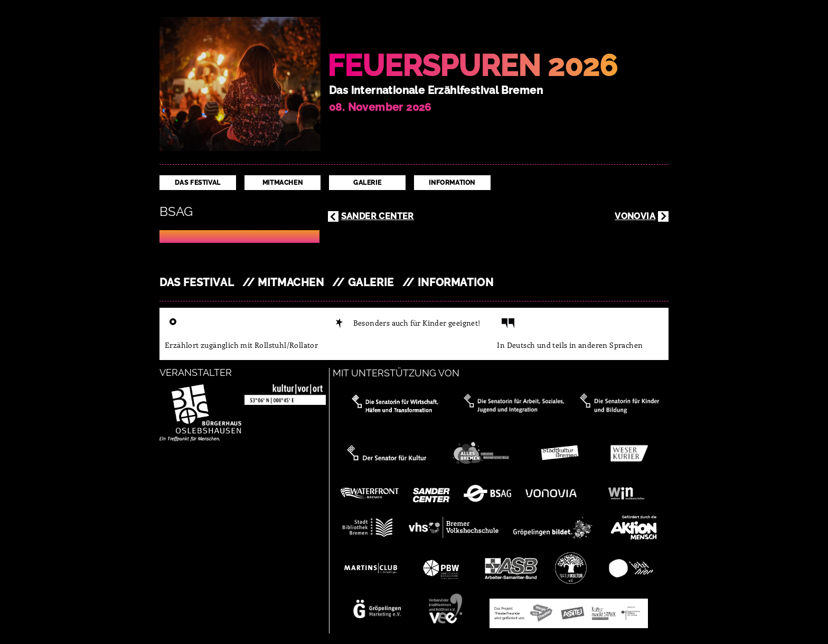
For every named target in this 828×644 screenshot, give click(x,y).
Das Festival (198, 183)
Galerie (367, 183)
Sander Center (378, 216)
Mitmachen (283, 183)
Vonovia (635, 216)
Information (452, 183)
